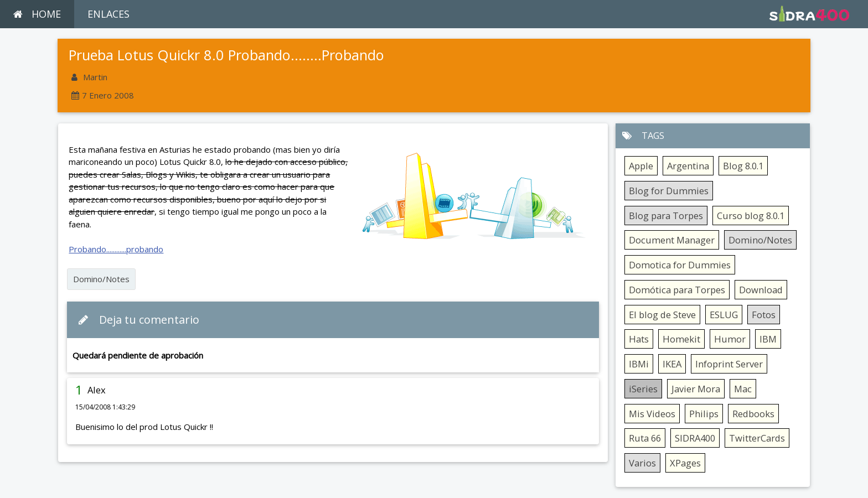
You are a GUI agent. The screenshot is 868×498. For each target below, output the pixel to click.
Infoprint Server (729, 364)
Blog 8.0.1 (743, 166)
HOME (37, 14)
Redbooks (753, 414)
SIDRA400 (695, 438)
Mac (743, 389)
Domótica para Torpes (677, 290)
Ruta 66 (645, 438)
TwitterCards (757, 438)
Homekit (681, 339)
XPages (685, 463)
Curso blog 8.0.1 (751, 216)
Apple (641, 166)
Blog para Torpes (666, 216)
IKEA (672, 364)
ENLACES (108, 14)
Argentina (688, 166)
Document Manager (672, 240)
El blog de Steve (662, 315)
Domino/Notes (101, 279)
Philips (704, 414)
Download (761, 290)
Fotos (764, 315)
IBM (768, 339)
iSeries (643, 389)
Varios (642, 463)
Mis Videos (652, 414)
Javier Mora (696, 389)
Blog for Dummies (669, 191)
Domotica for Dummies (680, 265)
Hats (639, 339)
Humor (730, 339)
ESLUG (724, 315)
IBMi (639, 364)
